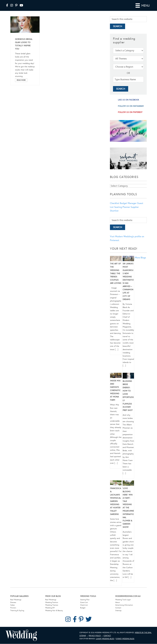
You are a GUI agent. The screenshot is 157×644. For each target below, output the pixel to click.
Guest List (84, 607)
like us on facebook (128, 104)
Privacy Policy (95, 640)
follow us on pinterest (130, 117)
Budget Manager (128, 208)
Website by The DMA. (143, 637)
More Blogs (140, 262)
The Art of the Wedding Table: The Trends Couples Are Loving (116, 278)
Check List (84, 609)
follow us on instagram (131, 110)
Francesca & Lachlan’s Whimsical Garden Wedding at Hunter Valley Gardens (116, 506)
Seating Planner (122, 211)
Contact (118, 612)
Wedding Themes (52, 609)
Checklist (115, 208)
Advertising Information (124, 609)
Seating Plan (85, 604)
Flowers (13, 612)
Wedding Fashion (52, 607)
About (118, 607)
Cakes (12, 609)
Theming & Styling (17, 615)
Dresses (13, 607)
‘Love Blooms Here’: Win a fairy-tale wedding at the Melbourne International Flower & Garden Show (128, 512)
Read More (21, 84)
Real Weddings (16, 604)
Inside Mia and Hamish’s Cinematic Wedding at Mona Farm (115, 395)
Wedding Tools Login (123, 604)
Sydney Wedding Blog (125, 643)
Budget (83, 612)
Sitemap (118, 615)
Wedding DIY (50, 612)
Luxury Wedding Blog (105, 643)
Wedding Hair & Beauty (54, 615)
